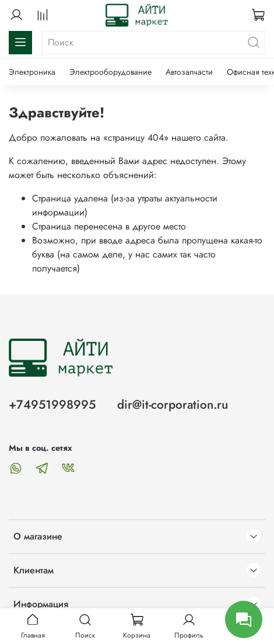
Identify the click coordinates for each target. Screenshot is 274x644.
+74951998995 (52, 405)
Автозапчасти (189, 72)
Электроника (32, 72)
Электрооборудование (110, 72)
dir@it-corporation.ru (173, 405)
